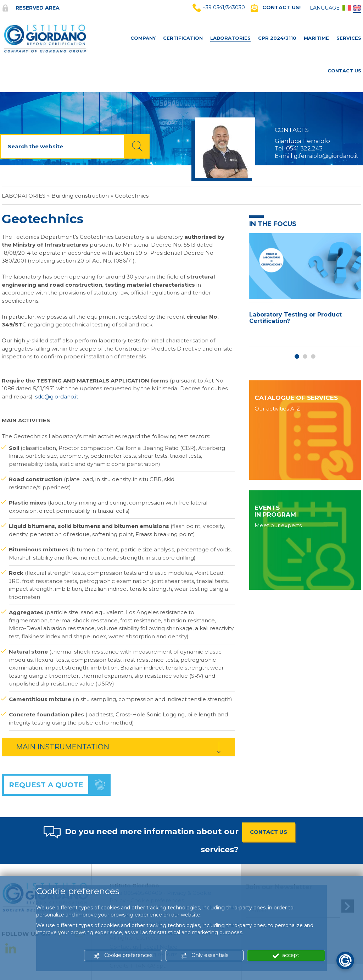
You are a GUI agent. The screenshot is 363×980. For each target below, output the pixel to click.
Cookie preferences (123, 955)
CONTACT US (269, 832)
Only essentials (205, 955)
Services (349, 38)
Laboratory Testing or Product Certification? (295, 318)
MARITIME (316, 38)
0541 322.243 (304, 148)
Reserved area (31, 8)
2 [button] (305, 356)
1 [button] (297, 356)
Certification (183, 38)
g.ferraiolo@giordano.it (326, 156)
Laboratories (230, 38)
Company (143, 38)
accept (286, 955)
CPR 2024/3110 (277, 38)
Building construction (80, 196)
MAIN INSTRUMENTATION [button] (63, 747)
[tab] (118, 747)
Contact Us (344, 71)
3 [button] (313, 356)
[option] (305, 285)
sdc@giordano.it (57, 397)
